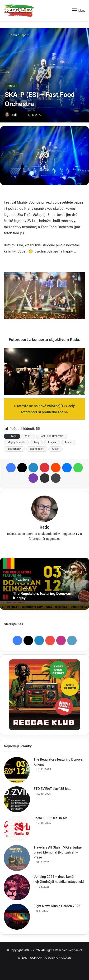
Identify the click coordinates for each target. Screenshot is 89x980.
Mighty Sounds (16, 442)
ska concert (14, 449)
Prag (36, 442)
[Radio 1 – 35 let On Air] (17, 829)
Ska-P (56, 449)
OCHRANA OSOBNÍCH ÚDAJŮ (51, 958)
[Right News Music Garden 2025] (17, 917)
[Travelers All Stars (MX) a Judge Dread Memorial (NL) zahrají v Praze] (17, 858)
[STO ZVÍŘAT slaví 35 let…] (17, 799)
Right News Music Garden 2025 (57, 906)
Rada (75, 340)
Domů (11, 35)
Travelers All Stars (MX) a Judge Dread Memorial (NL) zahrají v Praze (58, 852)
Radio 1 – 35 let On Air (50, 818)
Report (24, 35)
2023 (28, 436)
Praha (68, 442)
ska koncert (37, 449)
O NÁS (23, 958)
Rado (14, 115)
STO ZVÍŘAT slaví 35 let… (52, 789)
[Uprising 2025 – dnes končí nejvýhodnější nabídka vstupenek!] (17, 887)
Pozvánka (22, 580)
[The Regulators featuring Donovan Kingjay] (17, 770)
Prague (52, 442)
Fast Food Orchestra (52, 436)
